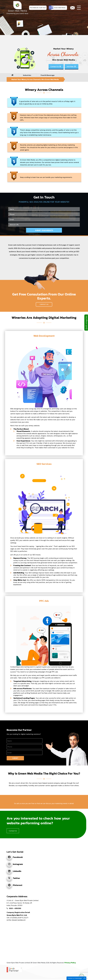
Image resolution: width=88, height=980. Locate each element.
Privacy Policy (70, 963)
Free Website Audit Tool (38, 8)
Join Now (71, 66)
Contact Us (56, 66)
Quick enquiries (86, 323)
